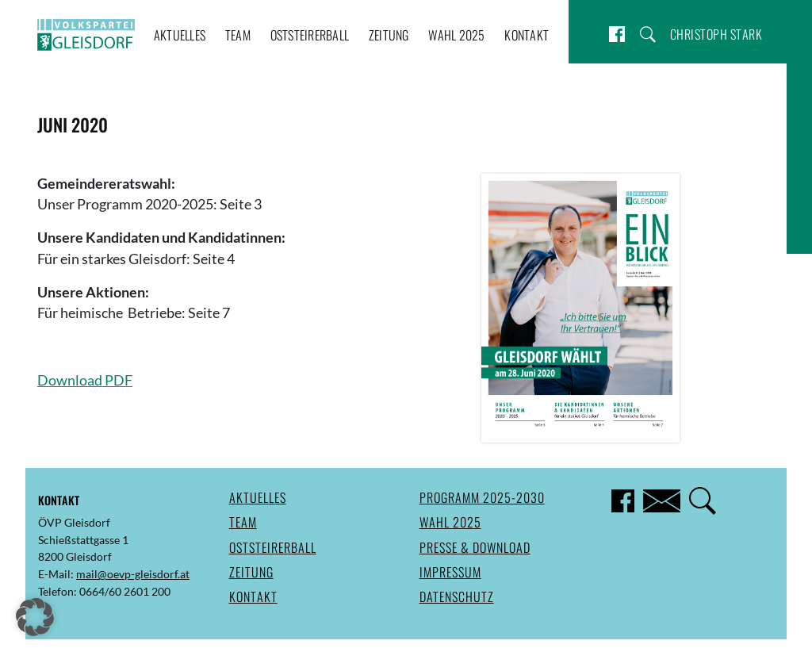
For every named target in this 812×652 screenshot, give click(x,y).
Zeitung (389, 35)
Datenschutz (457, 596)
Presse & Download (475, 547)
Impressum (450, 572)
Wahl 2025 (456, 35)
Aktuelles (180, 35)
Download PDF (85, 380)
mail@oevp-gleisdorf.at (133, 574)
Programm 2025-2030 (482, 497)
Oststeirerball (310, 35)
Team (238, 35)
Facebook (617, 34)
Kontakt (527, 35)
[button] (35, 617)
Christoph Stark (716, 34)
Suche (648, 34)
